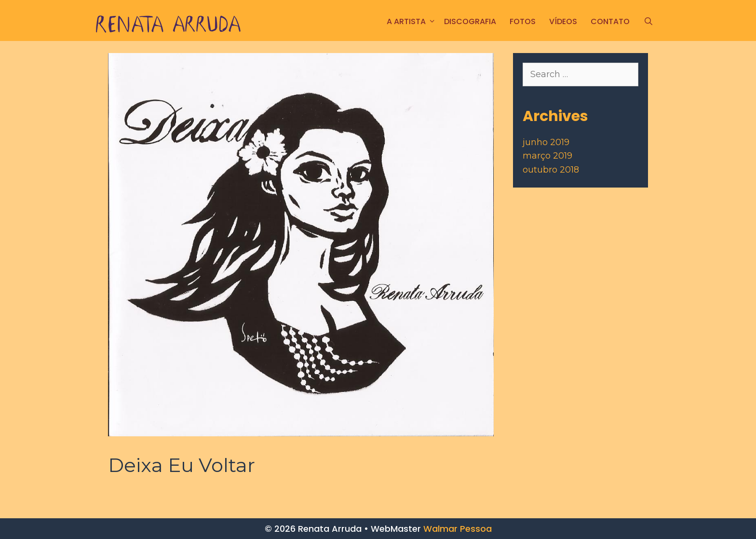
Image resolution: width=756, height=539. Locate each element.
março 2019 (547, 156)
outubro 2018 (551, 170)
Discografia (470, 21)
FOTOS (523, 21)
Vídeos (563, 21)
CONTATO (610, 21)
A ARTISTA (412, 21)
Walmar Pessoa (458, 529)
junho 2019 (546, 142)
